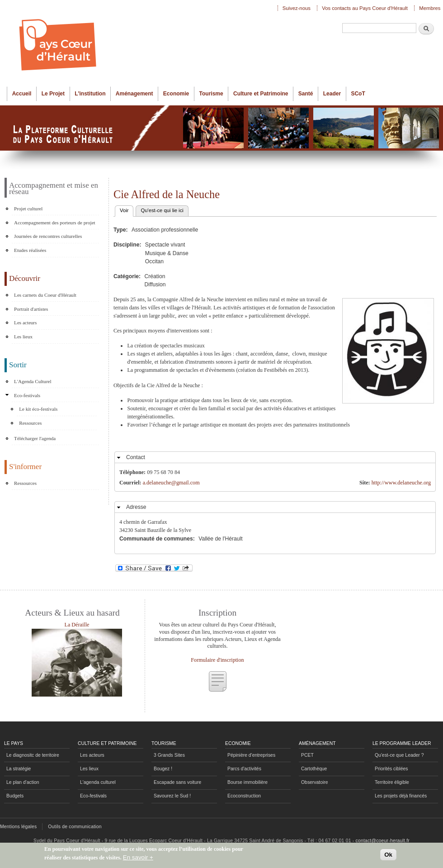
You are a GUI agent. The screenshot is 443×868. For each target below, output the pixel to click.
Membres (430, 8)
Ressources (30, 423)
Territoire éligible (392, 782)
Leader (332, 94)
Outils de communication (75, 827)
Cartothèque (314, 769)
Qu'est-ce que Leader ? (399, 755)
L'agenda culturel (98, 782)
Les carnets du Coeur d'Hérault (45, 295)
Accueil (22, 94)
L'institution (90, 94)
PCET (307, 755)
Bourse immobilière (247, 782)
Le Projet (53, 94)
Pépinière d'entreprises (251, 755)
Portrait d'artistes (31, 309)
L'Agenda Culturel (33, 381)
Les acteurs (25, 323)
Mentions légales (18, 827)
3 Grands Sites (169, 755)
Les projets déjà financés (401, 796)
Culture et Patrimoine (261, 94)
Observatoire (315, 782)
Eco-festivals (27, 395)
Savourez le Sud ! (172, 796)
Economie (176, 94)
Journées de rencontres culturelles (48, 236)
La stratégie (19, 769)
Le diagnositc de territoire (33, 755)
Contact (136, 457)
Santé (306, 94)
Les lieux (23, 337)
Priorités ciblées (391, 769)
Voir (127, 209)
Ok (388, 855)
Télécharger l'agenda (35, 438)
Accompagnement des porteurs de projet (55, 223)
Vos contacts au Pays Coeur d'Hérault (365, 8)
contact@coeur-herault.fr (383, 841)
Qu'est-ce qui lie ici (162, 210)
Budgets (15, 796)
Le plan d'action (23, 782)
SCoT (358, 94)
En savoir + (138, 857)
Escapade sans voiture (177, 782)
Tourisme (211, 94)
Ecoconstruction (244, 796)
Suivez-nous (297, 8)
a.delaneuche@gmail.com (171, 483)
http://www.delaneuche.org (401, 483)
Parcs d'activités (244, 769)
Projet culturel (28, 209)
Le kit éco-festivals (38, 409)
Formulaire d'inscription (217, 660)
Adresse (136, 507)
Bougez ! (163, 769)
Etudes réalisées (30, 250)
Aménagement (134, 94)
